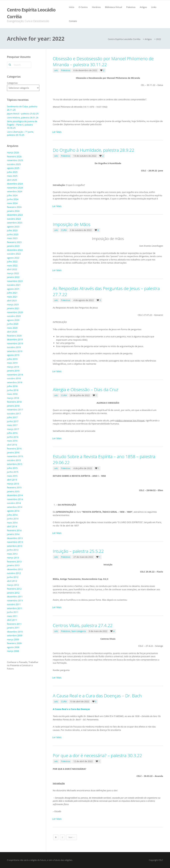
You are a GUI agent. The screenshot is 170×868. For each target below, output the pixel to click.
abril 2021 (12, 300)
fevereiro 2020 (14, 336)
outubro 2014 (14, 503)
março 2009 (13, 639)
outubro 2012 (14, 573)
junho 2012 (13, 577)
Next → (72, 837)
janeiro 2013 (13, 565)
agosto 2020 (13, 320)
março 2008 (13, 651)
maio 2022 (12, 266)
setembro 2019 (15, 351)
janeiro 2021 (13, 308)
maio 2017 (12, 425)
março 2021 (13, 304)
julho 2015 (12, 468)
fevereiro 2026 (14, 156)
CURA (64, 230)
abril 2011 (12, 620)
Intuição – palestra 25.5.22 (78, 551)
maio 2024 (12, 203)
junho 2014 (13, 519)
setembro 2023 (15, 223)
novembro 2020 (15, 312)
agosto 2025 (13, 168)
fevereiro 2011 (14, 624)
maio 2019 (12, 363)
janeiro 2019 (13, 371)
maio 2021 (12, 297)
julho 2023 (12, 230)
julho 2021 (12, 293)
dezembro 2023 (15, 215)
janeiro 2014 (13, 534)
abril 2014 (12, 526)
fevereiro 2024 (14, 207)
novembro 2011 (15, 600)
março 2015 (13, 484)
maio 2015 (12, 476)
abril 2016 (12, 445)
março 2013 (13, 558)
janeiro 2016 (13, 452)
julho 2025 (12, 172)
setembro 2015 (15, 464)
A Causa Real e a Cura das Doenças (71, 709)
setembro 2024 (15, 191)
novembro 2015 (15, 456)
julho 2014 (12, 515)
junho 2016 (13, 437)
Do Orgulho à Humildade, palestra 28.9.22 (94, 150)
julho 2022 (12, 262)
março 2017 (13, 429)
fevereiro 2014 (14, 530)
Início (72, 7)
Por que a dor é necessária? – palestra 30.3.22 (97, 755)
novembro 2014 (15, 499)
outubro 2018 (14, 378)
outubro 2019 (14, 347)
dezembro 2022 (15, 250)
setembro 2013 (15, 546)
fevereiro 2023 (14, 242)
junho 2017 (13, 421)
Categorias (12, 83)
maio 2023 (12, 238)
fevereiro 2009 (14, 643)
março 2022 (13, 273)
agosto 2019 (13, 355)
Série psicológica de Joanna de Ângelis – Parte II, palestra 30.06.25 (22, 125)
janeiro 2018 (13, 406)
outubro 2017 (14, 414)
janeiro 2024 (13, 211)
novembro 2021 (15, 281)
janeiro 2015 (13, 491)
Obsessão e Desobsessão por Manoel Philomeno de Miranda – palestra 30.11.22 (103, 61)
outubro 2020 (14, 316)
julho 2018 (12, 386)
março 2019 (13, 367)
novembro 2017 (15, 410)
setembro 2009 (15, 635)
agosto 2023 (13, 227)
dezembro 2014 (15, 495)
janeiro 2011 (13, 628)
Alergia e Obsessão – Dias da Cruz (86, 389)
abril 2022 (12, 269)
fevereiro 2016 (14, 449)
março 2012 (13, 585)
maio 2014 (12, 523)
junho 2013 (13, 550)
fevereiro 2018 (14, 402)
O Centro (83, 7)
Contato (73, 21)
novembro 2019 (15, 343)
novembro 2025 (15, 160)
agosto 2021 (13, 289)
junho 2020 (13, 324)
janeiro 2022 (13, 277)
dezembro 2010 (15, 632)
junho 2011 (13, 612)
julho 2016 (12, 433)
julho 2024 (12, 195)
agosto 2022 (13, 258)
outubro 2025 (14, 164)
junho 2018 (13, 390)
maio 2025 (12, 176)
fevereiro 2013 (14, 562)
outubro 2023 (14, 219)
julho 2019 (12, 359)
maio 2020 (12, 328)
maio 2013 (12, 554)
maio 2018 (12, 394)
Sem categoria (79, 631)
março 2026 (13, 152)
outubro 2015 (14, 460)
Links (154, 7)
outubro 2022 (14, 254)
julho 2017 (12, 417)
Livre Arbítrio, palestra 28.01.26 (23, 118)
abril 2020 (12, 332)
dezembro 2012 (15, 569)
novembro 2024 (15, 188)
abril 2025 (12, 180)
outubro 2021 (14, 285)
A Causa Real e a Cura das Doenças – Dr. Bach (97, 696)
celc (56, 70)
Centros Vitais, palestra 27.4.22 (83, 625)
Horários (96, 7)
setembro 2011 (15, 608)
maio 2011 (12, 616)
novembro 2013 (15, 542)
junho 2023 (13, 234)
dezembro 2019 (15, 339)
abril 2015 (12, 480)
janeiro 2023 (13, 246)
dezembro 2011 (15, 597)
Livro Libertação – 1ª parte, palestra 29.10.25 (20, 133)
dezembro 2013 (15, 538)
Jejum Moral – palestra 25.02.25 (23, 114)
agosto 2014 (13, 511)
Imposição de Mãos (72, 224)
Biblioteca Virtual (113, 7)
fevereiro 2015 (14, 487)
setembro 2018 (15, 382)
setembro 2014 (15, 507)
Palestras (131, 7)
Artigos (143, 7)
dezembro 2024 (15, 184)
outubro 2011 (14, 604)
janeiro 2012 (13, 593)
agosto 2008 (13, 647)
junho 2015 (13, 472)
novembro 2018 (15, 375)
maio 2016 (12, 441)
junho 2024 (13, 199)
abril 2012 (12, 581)
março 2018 (13, 398)
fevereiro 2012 (14, 589)
